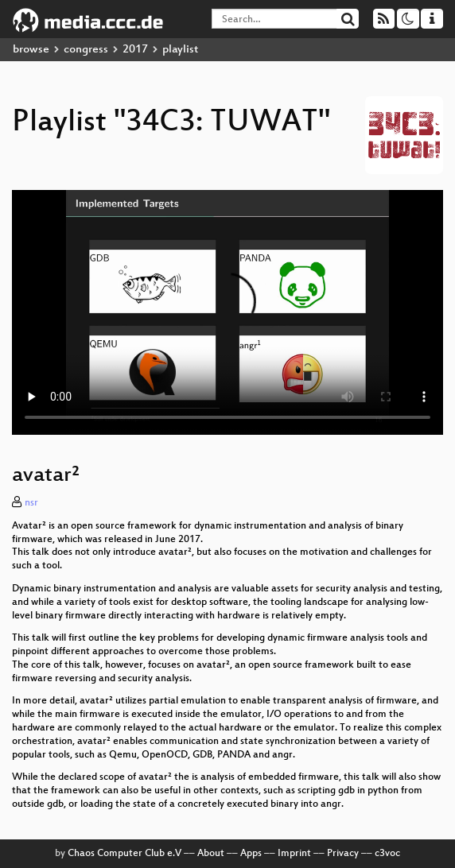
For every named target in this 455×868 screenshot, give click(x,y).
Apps (251, 854)
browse (31, 50)
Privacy (343, 854)
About (211, 854)
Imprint (294, 854)
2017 (135, 50)
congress (86, 50)
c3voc (387, 854)
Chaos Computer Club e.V (124, 854)
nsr (31, 503)
